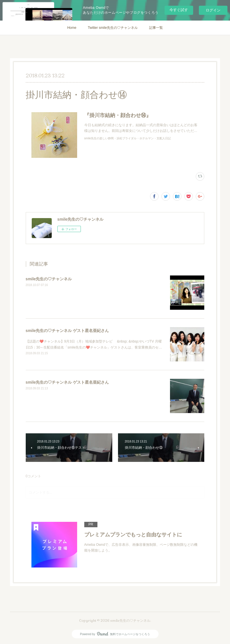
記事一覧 (156, 28)
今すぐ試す (179, 10)
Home (72, 28)
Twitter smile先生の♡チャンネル (113, 28)
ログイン (213, 10)
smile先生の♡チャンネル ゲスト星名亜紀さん (67, 331)
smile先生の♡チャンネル (49, 279)
